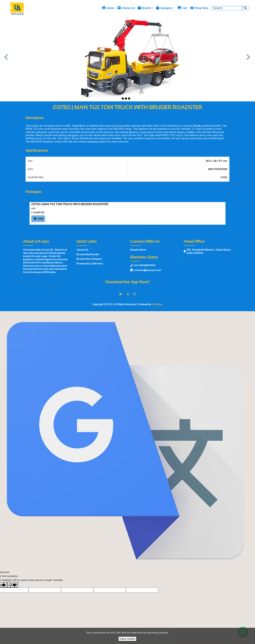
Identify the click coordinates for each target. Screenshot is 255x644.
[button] (6, 59)
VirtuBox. (157, 304)
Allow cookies (127, 639)
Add (38, 219)
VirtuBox (136, 315)
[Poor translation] (13, 593)
